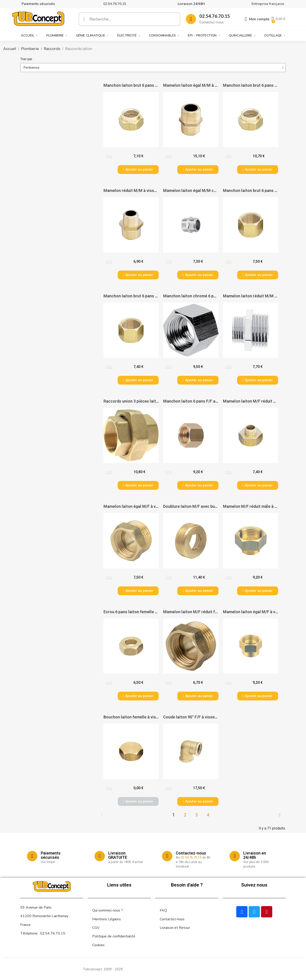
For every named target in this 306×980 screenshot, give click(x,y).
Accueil (29, 36)
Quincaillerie (242, 36)
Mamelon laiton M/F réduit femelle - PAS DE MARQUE (212, 612)
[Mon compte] (257, 19)
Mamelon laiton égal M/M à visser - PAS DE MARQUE (211, 85)
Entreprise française (268, 4)
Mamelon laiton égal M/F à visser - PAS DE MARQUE (151, 506)
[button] (138, 170)
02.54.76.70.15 (115, 4)
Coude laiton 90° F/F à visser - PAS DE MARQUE (207, 717)
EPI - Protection (204, 36)
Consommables (164, 36)
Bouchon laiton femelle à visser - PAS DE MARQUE (150, 717)
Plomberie (57, 36)
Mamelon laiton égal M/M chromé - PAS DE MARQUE (211, 190)
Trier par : (27, 59)
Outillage (275, 36)
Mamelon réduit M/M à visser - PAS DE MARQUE (148, 190)
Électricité (128, 36)
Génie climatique (92, 36)
